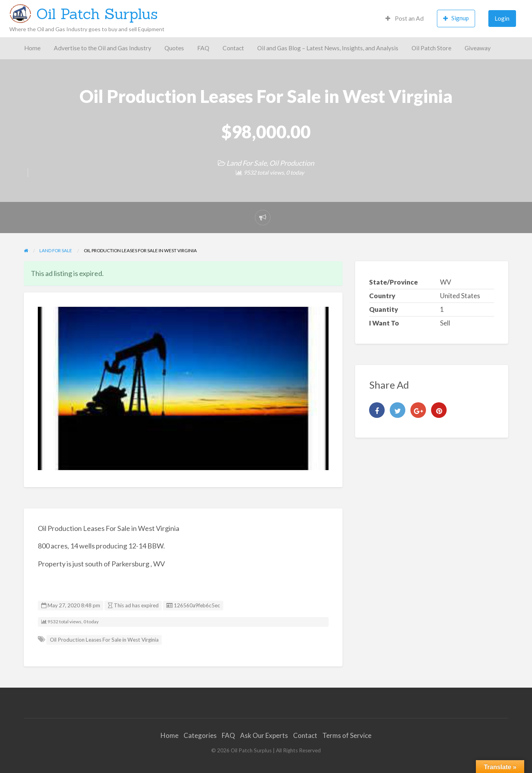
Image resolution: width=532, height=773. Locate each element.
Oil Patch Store (431, 48)
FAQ (203, 48)
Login (502, 18)
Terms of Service (347, 735)
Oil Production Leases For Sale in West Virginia (104, 640)
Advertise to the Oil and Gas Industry (103, 48)
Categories (200, 735)
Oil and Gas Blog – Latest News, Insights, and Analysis (328, 48)
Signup (456, 18)
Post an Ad (405, 18)
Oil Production (292, 163)
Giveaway (478, 48)
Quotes (174, 48)
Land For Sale (247, 163)
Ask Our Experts (264, 735)
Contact (233, 48)
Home (32, 48)
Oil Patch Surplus (97, 14)
